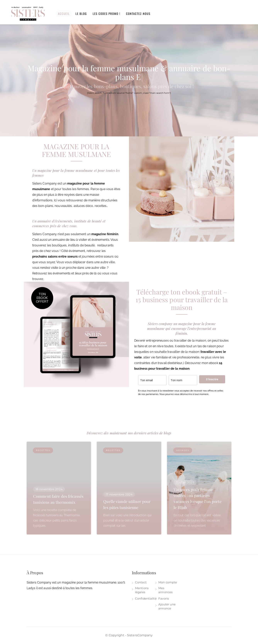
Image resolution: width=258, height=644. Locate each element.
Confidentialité (146, 598)
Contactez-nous (138, 14)
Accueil (64, 14)
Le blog (81, 14)
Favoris (164, 598)
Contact (141, 582)
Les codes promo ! (107, 14)
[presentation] (167, 407)
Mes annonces (165, 590)
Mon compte (168, 582)
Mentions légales (142, 590)
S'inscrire (212, 379)
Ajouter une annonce (167, 606)
